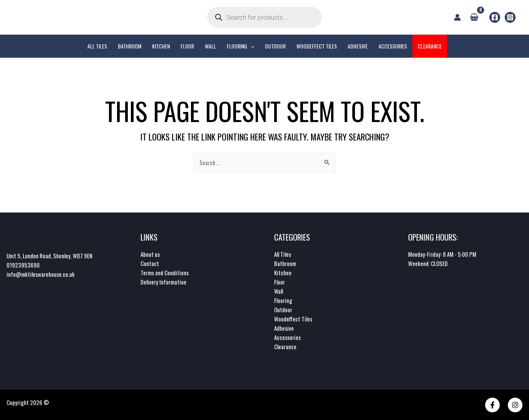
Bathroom (285, 263)
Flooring (283, 300)
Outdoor (283, 310)
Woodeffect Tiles (293, 319)
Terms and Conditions (165, 273)
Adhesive (284, 328)
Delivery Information (163, 282)
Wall (279, 291)
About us (150, 254)
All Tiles (283, 254)
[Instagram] (510, 17)
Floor (280, 282)
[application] (251, 46)
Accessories (287, 337)
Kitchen (283, 273)
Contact (150, 263)
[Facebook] (495, 17)
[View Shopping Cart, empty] (474, 17)
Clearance (285, 346)
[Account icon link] (457, 17)
